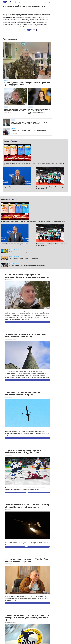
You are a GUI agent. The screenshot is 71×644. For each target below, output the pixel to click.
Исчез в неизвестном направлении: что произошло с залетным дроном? (23, 394)
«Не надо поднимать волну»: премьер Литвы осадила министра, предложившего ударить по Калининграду (39, 111)
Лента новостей (27, 2)
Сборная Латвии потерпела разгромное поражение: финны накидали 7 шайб (23, 452)
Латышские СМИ (57, 2)
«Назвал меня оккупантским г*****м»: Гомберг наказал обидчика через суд (26, 560)
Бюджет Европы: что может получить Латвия (17, 187)
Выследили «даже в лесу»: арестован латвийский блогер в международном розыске (15, 111)
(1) (10, 112)
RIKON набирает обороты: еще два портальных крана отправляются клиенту (31, 252)
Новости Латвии (37, 2)
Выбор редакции (47, 2)
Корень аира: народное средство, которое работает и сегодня (27, 265)
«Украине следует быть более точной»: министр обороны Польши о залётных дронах (27, 506)
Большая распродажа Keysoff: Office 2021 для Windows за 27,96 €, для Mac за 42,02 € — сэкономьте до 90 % (33, 221)
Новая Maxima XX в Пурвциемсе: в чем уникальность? (24, 259)
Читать (27, 322)
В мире (18, 2)
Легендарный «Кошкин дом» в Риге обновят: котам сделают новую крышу (26, 336)
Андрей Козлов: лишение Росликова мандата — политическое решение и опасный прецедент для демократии (29, 123)
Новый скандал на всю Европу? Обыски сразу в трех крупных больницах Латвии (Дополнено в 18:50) (27, 618)
